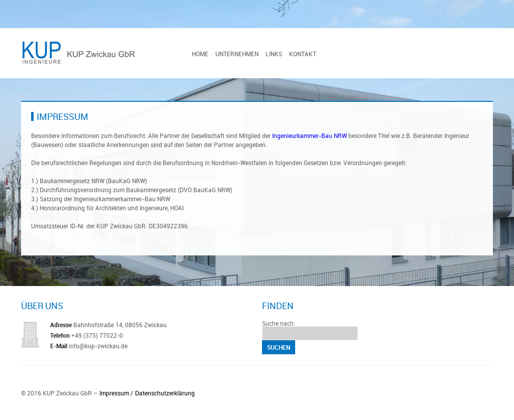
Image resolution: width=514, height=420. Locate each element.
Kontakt (303, 54)
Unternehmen (237, 54)
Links (274, 54)
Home (200, 54)
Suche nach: (279, 323)
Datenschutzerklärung (165, 393)
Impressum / (116, 393)
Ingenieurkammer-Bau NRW (309, 135)
